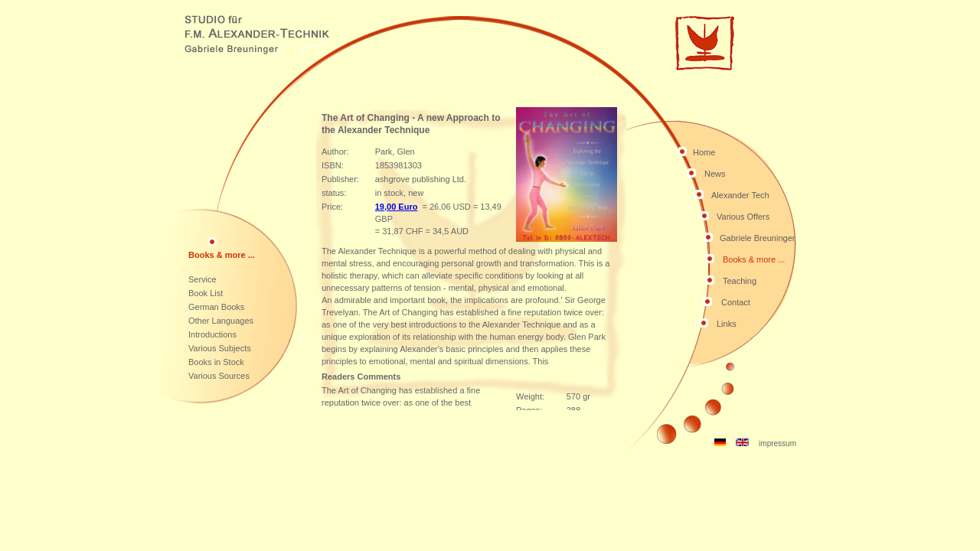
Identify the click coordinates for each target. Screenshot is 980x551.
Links (727, 324)
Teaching (740, 281)
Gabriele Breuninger (757, 238)
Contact (736, 302)
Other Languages (221, 321)
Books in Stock (216, 362)
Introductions (212, 334)
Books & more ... (754, 259)
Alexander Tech (740, 195)
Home (704, 152)
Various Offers (743, 217)
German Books (216, 307)
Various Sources (219, 376)
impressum (777, 443)
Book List (206, 293)
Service (203, 279)
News (715, 174)
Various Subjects (220, 348)
